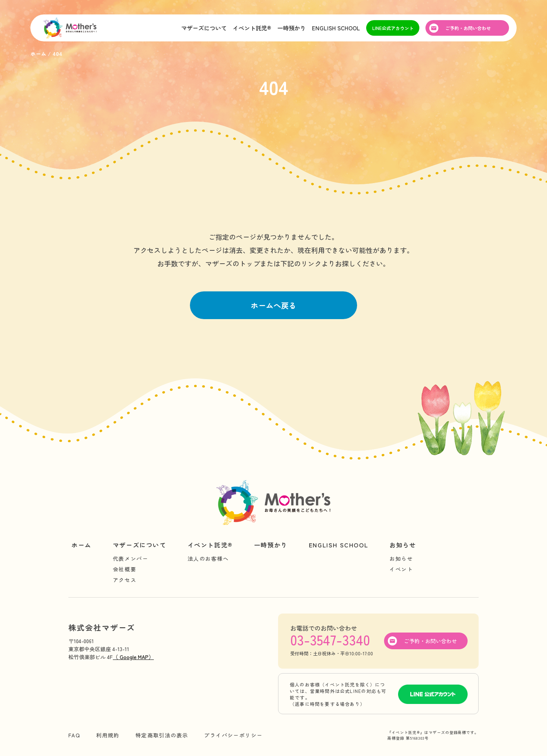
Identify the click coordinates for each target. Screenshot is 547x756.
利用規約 (108, 735)
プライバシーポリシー (233, 735)
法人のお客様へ (208, 558)
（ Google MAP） (133, 657)
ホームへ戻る (273, 305)
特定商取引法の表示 (162, 735)
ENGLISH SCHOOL (336, 28)
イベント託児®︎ (252, 28)
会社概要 (125, 569)
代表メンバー (131, 558)
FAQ (74, 735)
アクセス (125, 580)
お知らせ (403, 545)
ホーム (81, 545)
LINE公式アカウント (393, 28)
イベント (401, 569)
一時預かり (292, 28)
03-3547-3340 (330, 639)
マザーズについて (204, 28)
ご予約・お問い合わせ (468, 28)
